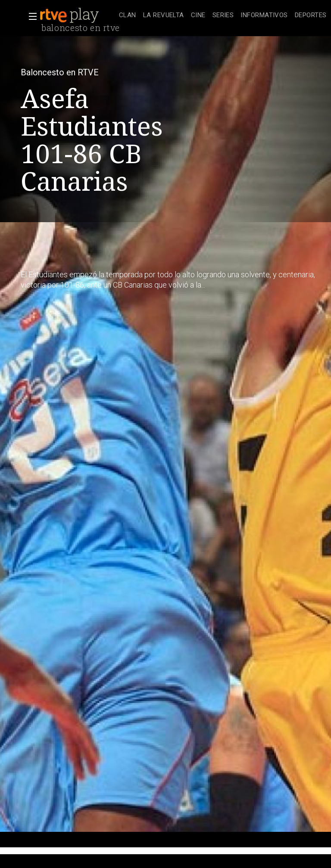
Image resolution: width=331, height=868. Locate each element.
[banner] (78, 15)
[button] (30, 16)
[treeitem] (128, 16)
